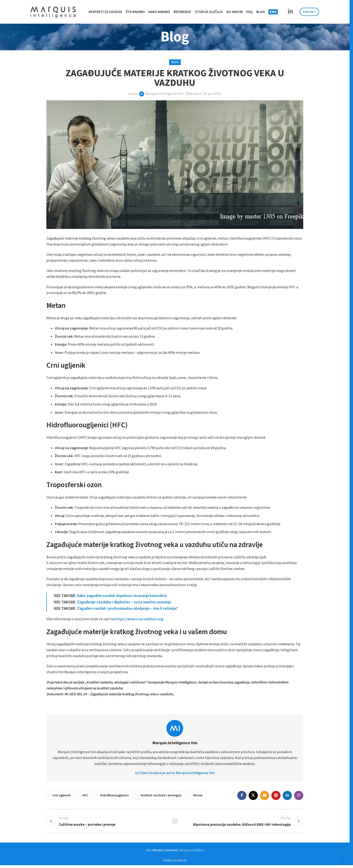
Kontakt (309, 12)
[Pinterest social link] (276, 795)
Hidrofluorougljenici (114, 795)
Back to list (175, 821)
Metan (198, 795)
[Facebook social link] (242, 795)
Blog (175, 62)
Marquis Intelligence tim (164, 94)
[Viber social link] (299, 795)
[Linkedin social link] (290, 12)
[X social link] (253, 795)
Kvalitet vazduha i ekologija (161, 795)
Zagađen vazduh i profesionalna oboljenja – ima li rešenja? (127, 609)
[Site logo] (53, 12)
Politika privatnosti (175, 860)
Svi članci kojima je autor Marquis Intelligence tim (175, 773)
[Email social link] (265, 795)
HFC (85, 795)
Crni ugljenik (61, 795)
